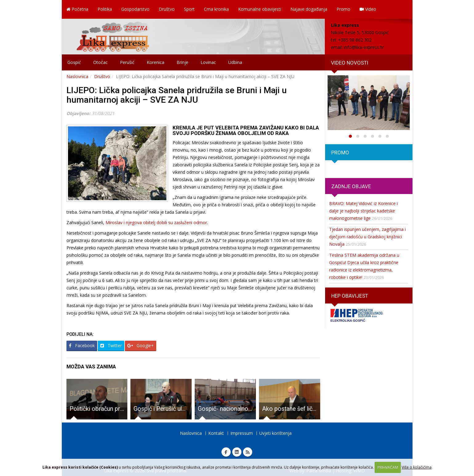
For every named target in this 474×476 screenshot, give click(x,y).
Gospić (74, 62)
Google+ (141, 345)
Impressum (242, 433)
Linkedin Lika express (237, 452)
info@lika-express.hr (364, 47)
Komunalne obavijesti (260, 9)
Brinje (182, 62)
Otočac (100, 62)
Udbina (235, 62)
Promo (343, 9)
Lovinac (208, 62)
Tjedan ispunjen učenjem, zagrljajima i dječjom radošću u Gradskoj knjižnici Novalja (367, 237)
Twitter (111, 345)
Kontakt (216, 433)
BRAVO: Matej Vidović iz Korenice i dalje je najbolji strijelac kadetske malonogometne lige (363, 211)
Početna (77, 9)
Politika (105, 9)
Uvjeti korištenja (275, 433)
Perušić (127, 62)
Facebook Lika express (226, 452)
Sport (189, 9)
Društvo (167, 9)
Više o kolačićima (417, 467)
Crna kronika (216, 9)
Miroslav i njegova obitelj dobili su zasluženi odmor (156, 222)
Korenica (155, 62)
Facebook (82, 345)
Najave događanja (309, 9)
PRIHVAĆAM (388, 467)
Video (368, 9)
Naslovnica (77, 76)
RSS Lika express (248, 452)
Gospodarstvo (135, 9)
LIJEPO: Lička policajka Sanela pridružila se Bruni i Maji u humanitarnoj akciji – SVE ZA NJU (177, 95)
